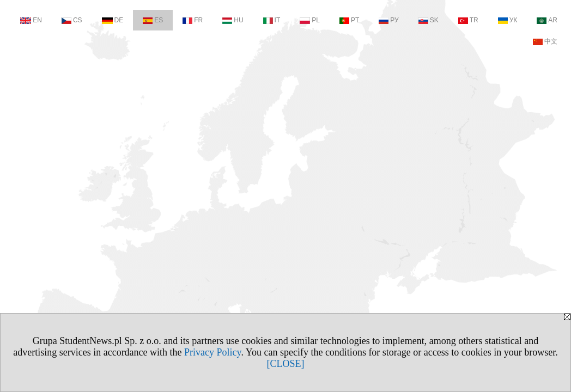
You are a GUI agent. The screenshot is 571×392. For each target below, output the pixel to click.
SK (429, 20)
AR (547, 20)
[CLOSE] (286, 364)
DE (113, 20)
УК (508, 20)
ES (153, 20)
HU (233, 20)
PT (349, 20)
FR (193, 20)
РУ (388, 20)
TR (468, 20)
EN (31, 20)
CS (72, 20)
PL (310, 20)
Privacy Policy (212, 352)
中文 (545, 41)
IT (272, 20)
